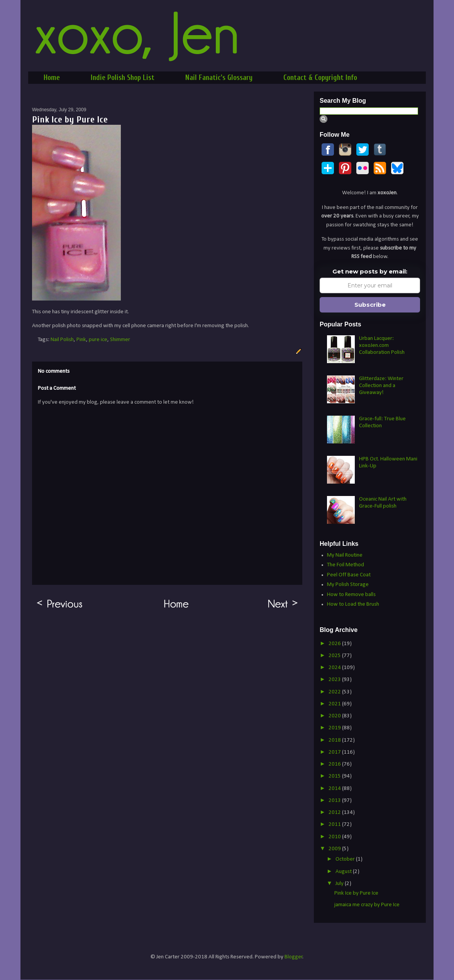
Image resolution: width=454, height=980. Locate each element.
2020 (335, 716)
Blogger (294, 957)
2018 (335, 740)
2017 (335, 752)
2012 (335, 813)
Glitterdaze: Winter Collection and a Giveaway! (381, 386)
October (346, 859)
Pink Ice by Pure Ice (356, 893)
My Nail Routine (345, 555)
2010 (335, 837)
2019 (335, 728)
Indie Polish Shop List (123, 78)
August (344, 872)
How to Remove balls (351, 595)
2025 (335, 656)
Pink (81, 340)
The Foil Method (346, 565)
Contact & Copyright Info (320, 78)
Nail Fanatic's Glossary (219, 78)
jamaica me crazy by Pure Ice (367, 905)
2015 (335, 776)
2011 (335, 825)
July (340, 884)
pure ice (98, 340)
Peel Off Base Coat (349, 575)
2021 (335, 704)
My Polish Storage (348, 585)
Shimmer (120, 340)
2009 (335, 849)
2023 (335, 680)
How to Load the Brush (353, 604)
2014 (335, 789)
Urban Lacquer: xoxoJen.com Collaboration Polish (382, 346)
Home (52, 78)
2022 (335, 692)
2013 (335, 801)
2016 (335, 764)
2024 (335, 668)
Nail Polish (62, 340)
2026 (335, 644)
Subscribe (370, 305)
